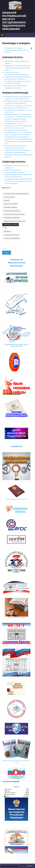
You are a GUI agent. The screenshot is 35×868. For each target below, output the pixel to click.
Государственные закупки (12, 235)
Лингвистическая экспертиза (16, 617)
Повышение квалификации (12, 218)
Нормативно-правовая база (12, 211)
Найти (7, 253)
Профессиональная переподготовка (15, 221)
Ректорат (7, 200)
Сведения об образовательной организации (16, 263)
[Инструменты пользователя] (31, 48)
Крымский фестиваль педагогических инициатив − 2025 (16, 345)
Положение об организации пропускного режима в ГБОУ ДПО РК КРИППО (17, 50)
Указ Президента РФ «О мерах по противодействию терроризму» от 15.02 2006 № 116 (18, 110)
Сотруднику (16, 446)
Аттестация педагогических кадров (14, 214)
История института (9, 197)
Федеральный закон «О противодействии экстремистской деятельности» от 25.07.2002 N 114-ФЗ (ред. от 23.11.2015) (18, 103)
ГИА (5, 228)
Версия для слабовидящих (10, 866)
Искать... (2, 247)
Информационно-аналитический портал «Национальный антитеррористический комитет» (17, 68)
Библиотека (8, 231)
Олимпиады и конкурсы (11, 225)
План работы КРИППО (11, 207)
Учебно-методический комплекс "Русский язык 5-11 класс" (16, 761)
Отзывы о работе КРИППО (12, 238)
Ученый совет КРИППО (11, 204)
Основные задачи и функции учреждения (16, 194)
